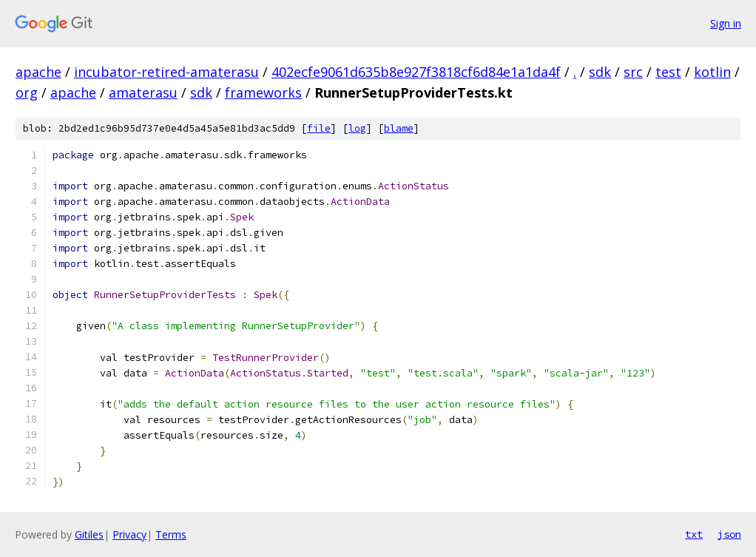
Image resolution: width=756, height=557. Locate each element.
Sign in (726, 23)
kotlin (712, 72)
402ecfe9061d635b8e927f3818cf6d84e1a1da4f (416, 72)
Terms (171, 534)
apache (38, 72)
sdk (600, 72)
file (319, 128)
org (27, 92)
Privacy (129, 534)
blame (399, 128)
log (357, 128)
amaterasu (143, 92)
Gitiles (89, 534)
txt (694, 534)
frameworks (263, 92)
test (668, 72)
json (729, 534)
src (633, 72)
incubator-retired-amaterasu (166, 72)
